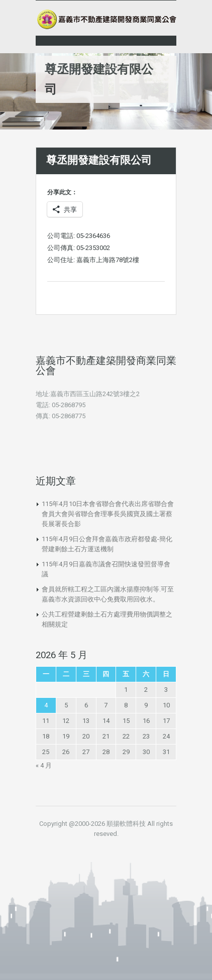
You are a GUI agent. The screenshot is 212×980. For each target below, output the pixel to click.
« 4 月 (44, 765)
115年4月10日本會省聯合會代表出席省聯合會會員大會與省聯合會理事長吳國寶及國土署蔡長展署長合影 (108, 514)
